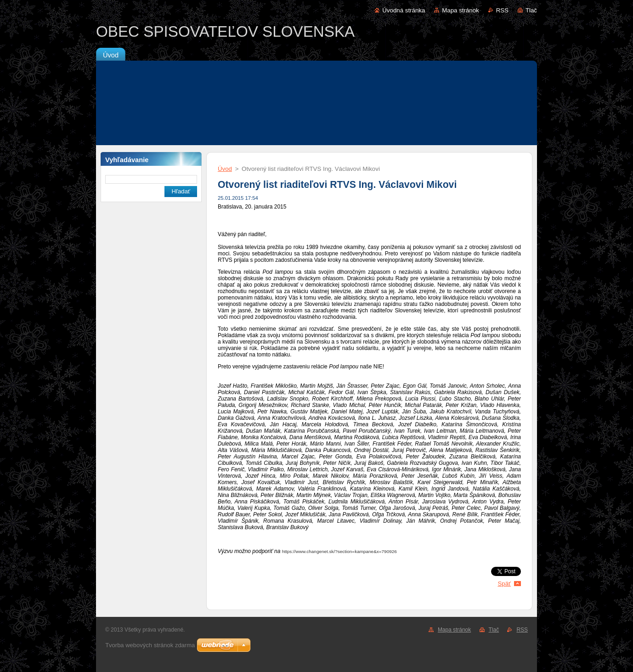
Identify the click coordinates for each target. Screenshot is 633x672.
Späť (504, 584)
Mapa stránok (460, 10)
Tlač (531, 10)
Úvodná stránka (404, 10)
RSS (502, 10)
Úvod (225, 169)
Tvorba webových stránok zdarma (150, 645)
